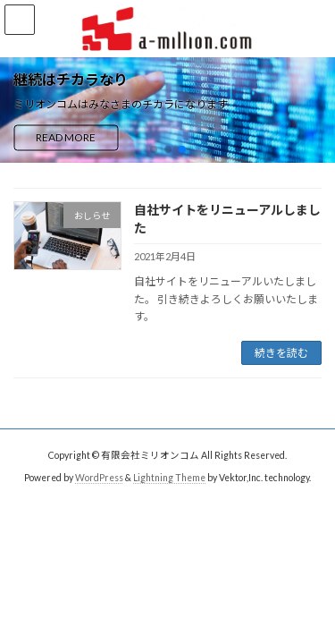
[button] (154, 149)
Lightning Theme (169, 478)
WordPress (99, 478)
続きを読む (281, 353)
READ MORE (66, 137)
